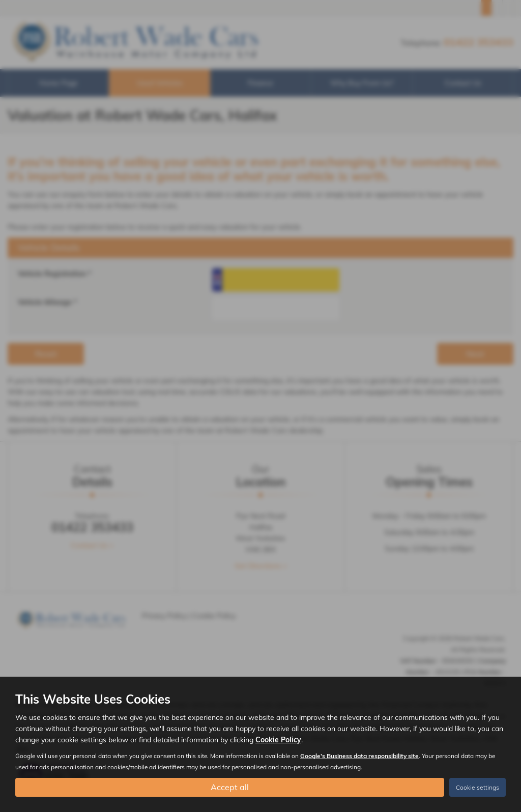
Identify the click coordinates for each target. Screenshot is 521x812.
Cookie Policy (278, 740)
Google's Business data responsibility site (359, 756)
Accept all (230, 787)
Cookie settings (477, 787)
